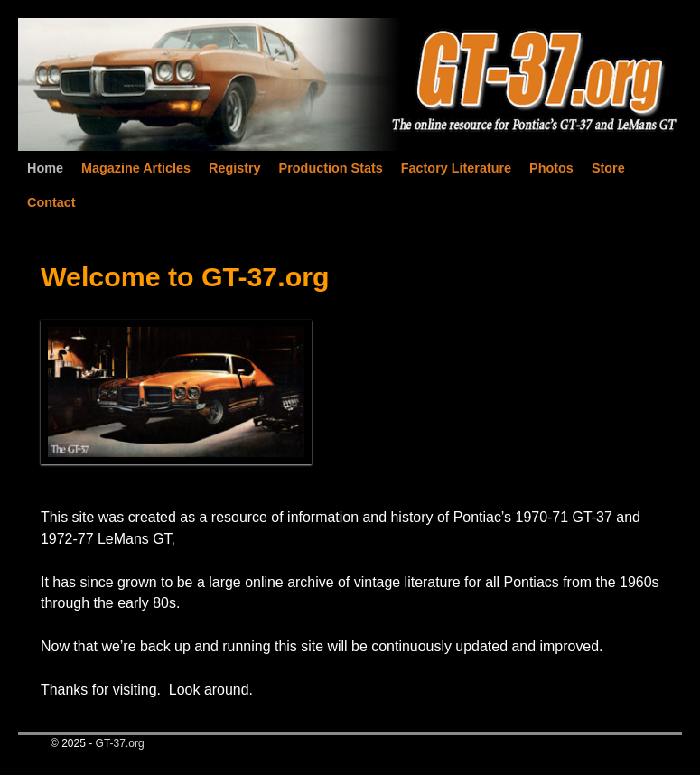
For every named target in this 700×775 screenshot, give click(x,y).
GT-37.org (120, 743)
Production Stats (331, 168)
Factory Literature (456, 168)
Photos (551, 168)
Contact (51, 202)
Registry (235, 168)
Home (45, 168)
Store (608, 168)
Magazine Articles (136, 168)
